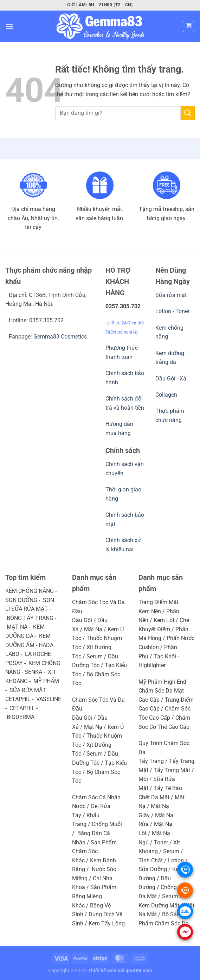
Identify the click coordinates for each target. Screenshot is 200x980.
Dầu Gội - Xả (171, 379)
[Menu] (9, 26)
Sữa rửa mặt (171, 295)
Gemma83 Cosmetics (60, 337)
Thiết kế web (102, 971)
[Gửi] (188, 113)
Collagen (166, 395)
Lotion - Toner (172, 311)
